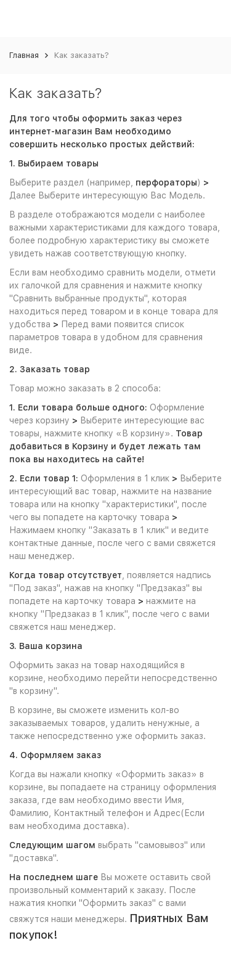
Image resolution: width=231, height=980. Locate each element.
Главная (24, 55)
